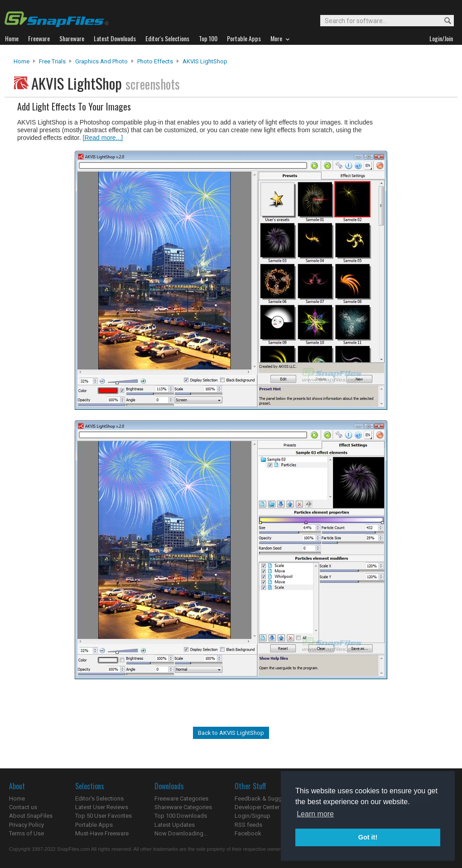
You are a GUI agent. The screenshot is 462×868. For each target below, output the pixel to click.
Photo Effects (155, 61)
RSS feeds (248, 825)
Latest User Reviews (102, 807)
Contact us (23, 807)
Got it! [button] (368, 837)
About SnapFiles (31, 816)
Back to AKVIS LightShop (231, 733)
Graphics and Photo (101, 61)
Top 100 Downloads (181, 816)
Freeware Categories (181, 798)
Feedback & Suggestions (268, 798)
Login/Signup (253, 816)
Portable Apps (94, 825)
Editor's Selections (99, 798)
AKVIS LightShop (205, 61)
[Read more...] (103, 138)
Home (22, 61)
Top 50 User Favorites (103, 816)
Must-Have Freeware (102, 833)
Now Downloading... (181, 833)
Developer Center (257, 807)
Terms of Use (26, 833)
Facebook (248, 833)
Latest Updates (175, 825)
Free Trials (52, 61)
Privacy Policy (26, 825)
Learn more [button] (315, 814)
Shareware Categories (183, 807)
